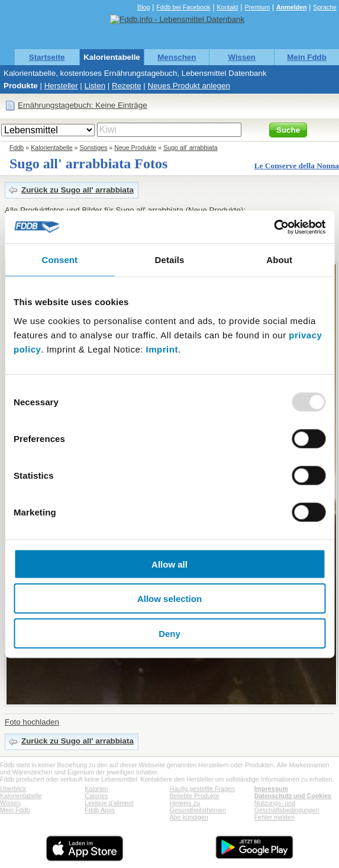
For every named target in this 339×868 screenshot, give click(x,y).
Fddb (17, 148)
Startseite (47, 57)
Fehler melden (275, 817)
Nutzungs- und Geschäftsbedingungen (287, 806)
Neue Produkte (135, 148)
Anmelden (292, 7)
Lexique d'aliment (109, 803)
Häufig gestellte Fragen (202, 789)
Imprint (162, 349)
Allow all (169, 564)
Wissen (242, 57)
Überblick (13, 789)
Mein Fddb (307, 57)
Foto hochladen (32, 722)
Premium (257, 7)
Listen (95, 86)
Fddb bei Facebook (183, 7)
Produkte (21, 86)
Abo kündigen (189, 817)
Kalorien (96, 789)
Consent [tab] (59, 260)
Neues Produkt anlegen (189, 86)
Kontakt (227, 7)
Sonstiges (94, 148)
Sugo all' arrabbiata (191, 148)
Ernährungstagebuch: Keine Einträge (83, 105)
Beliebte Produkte (195, 796)
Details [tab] (170, 260)
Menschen (177, 57)
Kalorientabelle (112, 57)
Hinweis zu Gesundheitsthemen (198, 806)
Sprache (325, 7)
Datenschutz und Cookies (293, 796)
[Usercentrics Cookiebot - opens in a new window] (274, 227)
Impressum (271, 789)
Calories (96, 796)
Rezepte (127, 86)
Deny (169, 633)
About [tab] (279, 260)
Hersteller (61, 86)
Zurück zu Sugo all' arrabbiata (78, 190)
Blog (143, 7)
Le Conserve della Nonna (297, 166)
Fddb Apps (100, 810)
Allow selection (169, 599)
